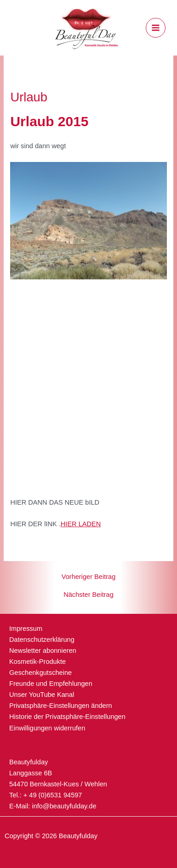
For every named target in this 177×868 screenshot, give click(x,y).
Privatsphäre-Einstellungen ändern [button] (61, 706)
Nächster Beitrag (88, 595)
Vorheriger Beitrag (89, 577)
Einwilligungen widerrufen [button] (47, 728)
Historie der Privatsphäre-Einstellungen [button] (67, 717)
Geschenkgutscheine (40, 673)
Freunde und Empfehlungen (51, 684)
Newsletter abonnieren (43, 651)
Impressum (26, 629)
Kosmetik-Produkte (37, 662)
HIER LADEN (81, 524)
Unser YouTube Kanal (42, 695)
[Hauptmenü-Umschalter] (156, 28)
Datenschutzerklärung (42, 640)
